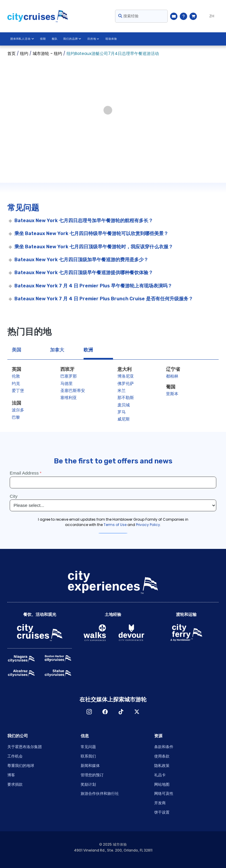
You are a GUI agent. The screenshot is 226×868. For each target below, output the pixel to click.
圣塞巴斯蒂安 (73, 391)
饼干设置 (162, 812)
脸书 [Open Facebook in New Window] (105, 712)
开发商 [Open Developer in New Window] (160, 803)
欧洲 (88, 350)
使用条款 (162, 756)
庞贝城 (124, 405)
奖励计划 (88, 784)
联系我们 (88, 756)
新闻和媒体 (90, 766)
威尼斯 (124, 419)
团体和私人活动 (22, 39)
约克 (16, 383)
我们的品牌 (72, 39)
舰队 (54, 39)
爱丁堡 (18, 391)
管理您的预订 (92, 775)
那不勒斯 (126, 398)
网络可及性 (164, 794)
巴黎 (16, 417)
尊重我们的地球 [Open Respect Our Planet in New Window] (21, 766)
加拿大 (57, 350)
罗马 (122, 412)
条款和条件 (164, 747)
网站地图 (162, 784)
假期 (43, 39)
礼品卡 (160, 775)
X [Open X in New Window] (137, 712)
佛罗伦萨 (126, 383)
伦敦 (16, 376)
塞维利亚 (69, 398)
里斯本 (172, 394)
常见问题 (88, 747)
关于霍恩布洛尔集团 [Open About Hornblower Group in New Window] (25, 747)
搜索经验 (128, 16)
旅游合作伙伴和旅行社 (100, 794)
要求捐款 (15, 784)
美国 (16, 350)
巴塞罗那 (69, 376)
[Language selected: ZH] (209, 16)
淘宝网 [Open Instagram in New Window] (89, 712)
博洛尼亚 (126, 376)
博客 (11, 775)
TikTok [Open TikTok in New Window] (121, 712)
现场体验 (111, 39)
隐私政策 (162, 766)
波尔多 (18, 410)
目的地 (93, 39)
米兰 (122, 391)
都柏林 (172, 376)
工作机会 (15, 756)
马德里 (67, 383)
